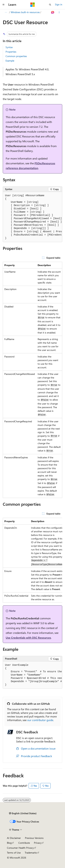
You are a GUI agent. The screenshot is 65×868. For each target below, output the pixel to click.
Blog (9, 843)
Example (10, 61)
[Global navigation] (3, 5)
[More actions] (59, 12)
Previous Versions (34, 838)
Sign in (59, 4)
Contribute (24, 843)
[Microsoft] (33, 5)
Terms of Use (14, 853)
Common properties (16, 56)
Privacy (38, 843)
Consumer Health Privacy (20, 848)
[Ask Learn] (53, 12)
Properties (11, 52)
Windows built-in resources (25, 12)
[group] (32, 217)
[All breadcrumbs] (6, 12)
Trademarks (31, 853)
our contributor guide (40, 720)
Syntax (9, 47)
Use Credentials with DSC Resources (28, 638)
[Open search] (50, 5)
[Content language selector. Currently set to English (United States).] (23, 813)
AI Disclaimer (14, 838)
